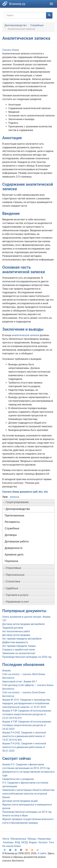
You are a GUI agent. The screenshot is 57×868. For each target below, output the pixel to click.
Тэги (51, 842)
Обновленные (18, 839)
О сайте (42, 853)
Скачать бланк (11, 50)
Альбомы (8, 842)
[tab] (28, 502)
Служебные (37, 25)
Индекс (33, 842)
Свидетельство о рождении (18, 779)
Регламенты (12, 522)
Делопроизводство (16, 25)
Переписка (11, 561)
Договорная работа (17, 541)
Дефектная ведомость (15, 642)
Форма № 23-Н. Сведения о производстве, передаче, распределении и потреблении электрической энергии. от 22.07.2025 (26, 703)
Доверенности (14, 548)
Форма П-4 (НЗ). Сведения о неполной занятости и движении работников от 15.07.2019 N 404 (24, 736)
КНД (17, 842)
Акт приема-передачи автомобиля (22, 639)
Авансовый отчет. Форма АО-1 (20, 682)
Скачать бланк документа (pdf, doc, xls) (25, 492)
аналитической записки (26, 335)
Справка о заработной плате (19, 650)
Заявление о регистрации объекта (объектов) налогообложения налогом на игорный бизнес (28, 794)
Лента (6, 839)
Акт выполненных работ (16, 631)
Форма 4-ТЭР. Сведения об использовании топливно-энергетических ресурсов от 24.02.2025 (27, 725)
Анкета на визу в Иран (15, 816)
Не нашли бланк (12, 846)
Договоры (11, 535)
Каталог (43, 842)
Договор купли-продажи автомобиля (23, 624)
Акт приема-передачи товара (19, 646)
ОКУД (25, 842)
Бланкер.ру (17, 4)
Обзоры (32, 839)
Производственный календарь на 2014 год (27, 812)
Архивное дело (14, 555)
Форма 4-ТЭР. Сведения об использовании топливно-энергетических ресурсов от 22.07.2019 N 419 (27, 714)
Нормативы (44, 839)
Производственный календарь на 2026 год (27, 657)
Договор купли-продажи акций (20, 801)
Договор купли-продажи (16, 635)
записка (14, 497)
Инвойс (7, 671)
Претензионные (15, 516)
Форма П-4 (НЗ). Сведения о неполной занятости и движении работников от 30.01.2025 (24, 747)
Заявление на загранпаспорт (19, 653)
